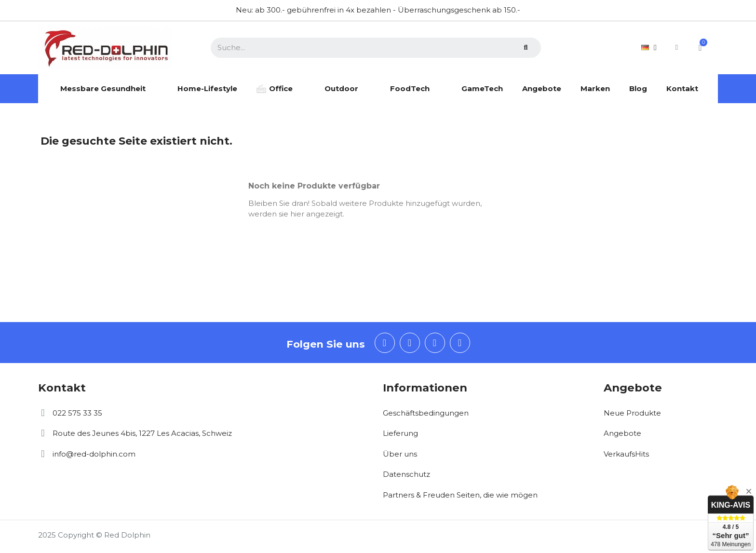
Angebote (622, 433)
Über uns (400, 454)
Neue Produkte (632, 413)
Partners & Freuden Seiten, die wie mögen (460, 495)
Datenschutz (406, 474)
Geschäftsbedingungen (426, 413)
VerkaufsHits (626, 454)
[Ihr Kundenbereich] (676, 47)
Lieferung (400, 433)
